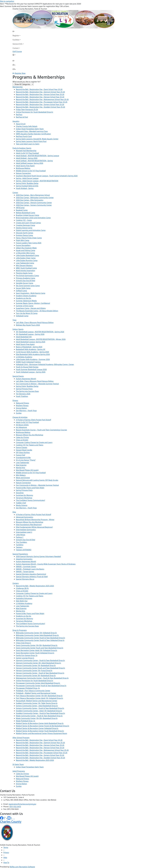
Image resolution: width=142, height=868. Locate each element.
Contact (16, 48)
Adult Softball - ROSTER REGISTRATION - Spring (34, 161)
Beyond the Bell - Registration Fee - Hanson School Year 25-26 (40, 94)
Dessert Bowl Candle (24, 450)
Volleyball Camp (22, 316)
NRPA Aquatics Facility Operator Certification (33, 134)
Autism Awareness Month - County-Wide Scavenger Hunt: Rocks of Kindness (46, 564)
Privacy (6, 852)
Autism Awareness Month (26, 379)
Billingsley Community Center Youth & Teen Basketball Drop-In (40, 638)
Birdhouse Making (23, 168)
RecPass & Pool (22, 117)
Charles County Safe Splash (27, 126)
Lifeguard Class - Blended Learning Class (32, 131)
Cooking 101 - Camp (24, 220)
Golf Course (17, 51)
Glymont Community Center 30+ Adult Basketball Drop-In (38, 663)
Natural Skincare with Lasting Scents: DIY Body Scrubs (37, 480)
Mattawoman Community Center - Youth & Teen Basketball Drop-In (42, 678)
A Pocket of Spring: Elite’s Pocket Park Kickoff (33, 420)
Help (5, 858)
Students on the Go (24, 298)
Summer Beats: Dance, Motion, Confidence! (33, 303)
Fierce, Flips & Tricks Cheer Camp (29, 238)
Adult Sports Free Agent (25, 166)
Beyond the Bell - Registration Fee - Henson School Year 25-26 (40, 97)
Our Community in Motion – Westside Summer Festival (37, 384)
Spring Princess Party (24, 389)
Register (16, 36)
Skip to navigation (7, 1)
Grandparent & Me (23, 458)
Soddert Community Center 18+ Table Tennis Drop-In (37, 703)
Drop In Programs (20, 630)
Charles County (11, 822)
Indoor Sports (18, 329)
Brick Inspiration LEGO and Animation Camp (33, 218)
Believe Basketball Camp (25, 213)
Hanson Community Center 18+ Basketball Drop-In (36, 665)
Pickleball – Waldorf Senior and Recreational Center (36, 693)
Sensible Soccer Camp (25, 283)
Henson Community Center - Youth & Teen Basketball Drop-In (40, 673)
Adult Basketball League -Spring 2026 (31, 342)
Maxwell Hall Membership (26, 151)
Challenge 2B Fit (22, 588)
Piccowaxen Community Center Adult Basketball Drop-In (38, 683)
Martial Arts (21, 468)
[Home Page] (18, 31)
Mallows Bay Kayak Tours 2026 (28, 325)
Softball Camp (21, 291)
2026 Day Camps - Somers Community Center (34, 205)
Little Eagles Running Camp (27, 260)
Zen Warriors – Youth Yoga (26, 411)
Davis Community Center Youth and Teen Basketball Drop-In (40, 648)
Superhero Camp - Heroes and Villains (31, 308)
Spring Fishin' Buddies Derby (27, 183)
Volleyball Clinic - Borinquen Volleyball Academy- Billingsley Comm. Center (45, 364)
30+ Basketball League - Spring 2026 (30, 334)
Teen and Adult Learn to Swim (28, 144)
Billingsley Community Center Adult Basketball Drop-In (37, 635)
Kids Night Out (22, 601)
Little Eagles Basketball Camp (27, 255)
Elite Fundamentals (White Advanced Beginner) (34, 527)
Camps (15, 193)
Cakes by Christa (22, 437)
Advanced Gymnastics (25, 517)
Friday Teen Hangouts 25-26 (27, 110)
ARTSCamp (20, 208)
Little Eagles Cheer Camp (26, 258)
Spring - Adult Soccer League (27, 178)
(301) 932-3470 (15, 807)
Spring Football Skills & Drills (27, 186)
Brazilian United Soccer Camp (27, 215)
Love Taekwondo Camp (25, 263)
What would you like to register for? (27, 82)
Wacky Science (22, 505)
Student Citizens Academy (26, 296)
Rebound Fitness (22, 403)
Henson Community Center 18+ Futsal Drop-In (34, 671)
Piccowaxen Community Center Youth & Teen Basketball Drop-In (41, 686)
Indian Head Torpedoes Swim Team (30, 129)
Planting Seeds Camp (24, 273)
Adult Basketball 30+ (24, 337)
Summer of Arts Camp (25, 306)
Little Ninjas (21, 535)
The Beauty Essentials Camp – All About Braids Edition (37, 311)
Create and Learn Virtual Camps (28, 223)
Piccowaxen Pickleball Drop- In (28, 688)
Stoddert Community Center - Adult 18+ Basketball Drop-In (39, 711)
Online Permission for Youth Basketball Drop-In (34, 112)
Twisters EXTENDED (24, 550)
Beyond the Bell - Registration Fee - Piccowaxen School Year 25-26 (42, 102)
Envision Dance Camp (24, 235)
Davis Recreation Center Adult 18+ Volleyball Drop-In (36, 650)
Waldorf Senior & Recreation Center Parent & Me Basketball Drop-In (43, 726)
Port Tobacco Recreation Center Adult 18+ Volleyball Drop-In (39, 698)
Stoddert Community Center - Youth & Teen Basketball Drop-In (40, 713)
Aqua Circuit (21, 124)
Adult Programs (19, 771)
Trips (14, 320)
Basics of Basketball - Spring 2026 (29, 347)
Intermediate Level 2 (24, 532)
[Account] (18, 55)
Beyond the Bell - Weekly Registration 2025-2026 (35, 586)
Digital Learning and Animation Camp (31, 230)
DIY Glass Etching (23, 453)
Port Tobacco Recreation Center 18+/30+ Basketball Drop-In (39, 696)
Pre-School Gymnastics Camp (27, 276)
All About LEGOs (22, 425)
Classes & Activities (20, 417)
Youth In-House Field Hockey (27, 367)
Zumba (19, 413)
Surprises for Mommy (24, 495)
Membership (18, 87)
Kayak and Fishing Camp (25, 250)
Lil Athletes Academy (24, 357)
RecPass (19, 115)
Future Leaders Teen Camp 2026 (29, 243)
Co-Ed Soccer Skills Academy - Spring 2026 (32, 352)
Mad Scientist (21, 465)
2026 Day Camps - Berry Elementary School (33, 195)
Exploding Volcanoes (24, 598)
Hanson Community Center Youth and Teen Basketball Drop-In (40, 668)
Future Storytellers (23, 245)
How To (6, 863)
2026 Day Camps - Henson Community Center (34, 203)
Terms (6, 847)
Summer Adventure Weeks (26, 301)
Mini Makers (21, 475)
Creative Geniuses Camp (25, 225)
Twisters (19, 547)
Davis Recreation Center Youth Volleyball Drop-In (35, 653)
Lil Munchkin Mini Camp (25, 253)
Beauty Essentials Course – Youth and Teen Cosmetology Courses (41, 430)
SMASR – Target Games (25, 572)
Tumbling (20, 545)
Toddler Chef (21, 503)
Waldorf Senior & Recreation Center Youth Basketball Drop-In (40, 731)
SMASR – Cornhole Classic (26, 567)
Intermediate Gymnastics (26, 530)
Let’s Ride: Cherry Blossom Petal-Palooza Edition (35, 323)
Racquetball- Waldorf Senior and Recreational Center (37, 701)
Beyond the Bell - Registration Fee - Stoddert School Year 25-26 (40, 107)
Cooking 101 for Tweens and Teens (30, 445)
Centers (16, 583)
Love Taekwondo (22, 463)
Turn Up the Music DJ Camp (27, 313)
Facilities (16, 40)
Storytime (20, 493)
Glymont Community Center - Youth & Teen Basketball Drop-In (40, 660)
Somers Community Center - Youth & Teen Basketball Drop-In (40, 708)
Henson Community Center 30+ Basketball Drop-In (36, 676)
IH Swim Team (18, 764)
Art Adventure (21, 427)
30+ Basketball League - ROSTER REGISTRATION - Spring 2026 (40, 332)
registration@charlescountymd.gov (22, 804)
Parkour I (20, 537)
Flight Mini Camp (23, 240)
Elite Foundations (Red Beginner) (29, 525)
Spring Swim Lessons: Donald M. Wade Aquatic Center (37, 139)
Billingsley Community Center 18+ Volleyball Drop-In (36, 633)
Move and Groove (23, 478)
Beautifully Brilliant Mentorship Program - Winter (35, 520)
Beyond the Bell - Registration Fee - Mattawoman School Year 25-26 (42, 99)
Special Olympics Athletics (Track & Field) (32, 577)
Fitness (15, 401)
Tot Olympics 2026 (23, 394)
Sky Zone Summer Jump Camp (28, 286)
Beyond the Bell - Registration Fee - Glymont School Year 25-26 (40, 92)
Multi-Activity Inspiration (25, 271)
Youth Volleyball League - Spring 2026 (31, 372)
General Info (17, 44)
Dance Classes (22, 447)
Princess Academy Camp (25, 278)
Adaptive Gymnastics (24, 559)
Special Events (18, 376)
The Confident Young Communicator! (30, 500)
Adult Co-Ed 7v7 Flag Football (27, 153)
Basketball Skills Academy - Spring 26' (31, 349)
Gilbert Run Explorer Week (26, 248)
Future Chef (21, 455)
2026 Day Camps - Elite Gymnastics (30, 200)
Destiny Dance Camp (24, 228)
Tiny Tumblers (21, 542)
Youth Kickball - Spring (25, 188)
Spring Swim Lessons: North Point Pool (31, 141)
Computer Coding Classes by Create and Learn (34, 442)
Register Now (20, 73)
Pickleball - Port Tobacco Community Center (33, 691)
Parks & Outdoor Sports (22, 148)
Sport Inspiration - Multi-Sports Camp (31, 293)
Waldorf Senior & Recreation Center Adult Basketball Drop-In (40, 723)
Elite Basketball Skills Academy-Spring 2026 (33, 354)
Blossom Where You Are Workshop (30, 435)
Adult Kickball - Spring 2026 (27, 158)
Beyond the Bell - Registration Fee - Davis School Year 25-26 (39, 89)
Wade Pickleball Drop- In (25, 721)
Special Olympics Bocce (25, 579)
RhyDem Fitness (22, 406)
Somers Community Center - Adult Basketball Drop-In (37, 706)
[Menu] (14, 69)
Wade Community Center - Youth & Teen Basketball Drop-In (39, 716)
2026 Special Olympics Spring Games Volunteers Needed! (38, 556)
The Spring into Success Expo (27, 391)
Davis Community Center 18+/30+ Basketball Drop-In (37, 645)
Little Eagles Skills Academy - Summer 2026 (33, 359)
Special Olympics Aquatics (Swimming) (31, 574)
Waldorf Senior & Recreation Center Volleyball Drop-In (37, 728)
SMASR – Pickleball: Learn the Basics (30, 569)
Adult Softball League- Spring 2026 (29, 163)
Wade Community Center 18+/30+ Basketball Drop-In (37, 718)
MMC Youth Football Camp (26, 268)
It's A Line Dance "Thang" (26, 460)
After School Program (21, 738)
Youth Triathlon (22, 396)
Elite (14, 512)
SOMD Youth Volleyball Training (28, 362)
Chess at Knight (22, 440)
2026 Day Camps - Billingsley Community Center (35, 198)
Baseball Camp (22, 210)
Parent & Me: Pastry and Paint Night (30, 488)
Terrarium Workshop (24, 498)
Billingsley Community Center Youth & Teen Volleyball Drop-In (40, 640)
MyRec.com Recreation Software (22, 867)
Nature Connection (23, 173)
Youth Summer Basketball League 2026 (31, 369)
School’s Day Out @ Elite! (26, 281)
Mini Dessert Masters (24, 266)
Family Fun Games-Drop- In (27, 655)
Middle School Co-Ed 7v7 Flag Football (31, 171)
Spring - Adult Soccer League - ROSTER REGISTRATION (37, 181)
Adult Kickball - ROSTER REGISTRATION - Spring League (37, 156)
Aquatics (16, 121)
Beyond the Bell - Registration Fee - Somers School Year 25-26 (40, 105)
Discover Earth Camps (25, 233)
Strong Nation (21, 408)
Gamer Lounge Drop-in (25, 658)
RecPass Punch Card (24, 136)
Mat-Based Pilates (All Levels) (27, 470)
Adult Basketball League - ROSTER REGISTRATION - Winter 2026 (41, 339)
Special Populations (20, 554)
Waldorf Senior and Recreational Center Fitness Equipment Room (41, 733)
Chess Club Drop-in (23, 643)
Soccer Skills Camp (23, 288)
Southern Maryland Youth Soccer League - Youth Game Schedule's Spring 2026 (47, 176)
